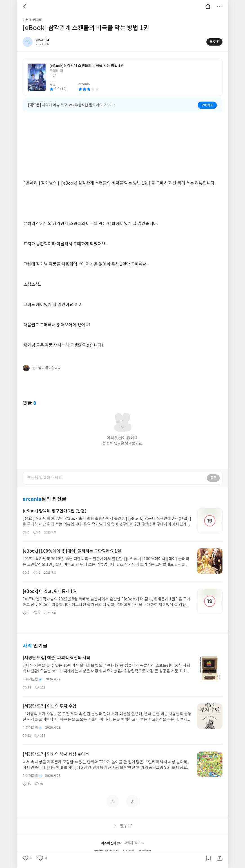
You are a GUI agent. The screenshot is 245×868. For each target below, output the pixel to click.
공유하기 (220, 858)
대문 (208, 6)
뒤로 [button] (25, 6)
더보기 (220, 6)
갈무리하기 (208, 858)
